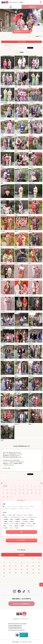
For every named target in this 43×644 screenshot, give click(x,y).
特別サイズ (6, 524)
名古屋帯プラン (25, 519)
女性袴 (11, 521)
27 (36, 493)
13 (19, 489)
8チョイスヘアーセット (22, 515)
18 (40, 489)
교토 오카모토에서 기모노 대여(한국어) (17, 630)
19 (3, 493)
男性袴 (32, 519)
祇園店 (21, 506)
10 (7, 489)
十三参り (10, 526)
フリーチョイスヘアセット (32, 517)
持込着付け (23, 524)
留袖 (34, 524)
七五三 (29, 524)
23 (19, 493)
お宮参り (6, 528)
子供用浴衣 (17, 521)
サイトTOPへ (21, 540)
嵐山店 (27, 509)
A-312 (12, 528)
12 (15, 489)
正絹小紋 (17, 526)
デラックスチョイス (30, 526)
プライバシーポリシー (25, 619)
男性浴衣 (32, 521)
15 (28, 489)
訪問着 (6, 521)
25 (28, 493)
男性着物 (6, 519)
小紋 (10, 515)
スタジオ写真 (25, 521)
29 (3, 497)
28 (40, 493)
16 (32, 489)
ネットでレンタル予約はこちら (22, 604)
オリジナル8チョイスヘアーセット (18, 517)
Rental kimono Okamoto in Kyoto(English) (17, 624)
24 (24, 493)
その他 (17, 528)
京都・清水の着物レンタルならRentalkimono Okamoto (22, 642)
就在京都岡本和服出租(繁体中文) (15, 628)
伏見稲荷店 (21, 509)
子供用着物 (17, 519)
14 (24, 489)
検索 (22, 532)
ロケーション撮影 (15, 524)
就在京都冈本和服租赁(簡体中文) (15, 626)
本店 (10, 506)
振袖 (11, 519)
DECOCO (31, 515)
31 (11, 497)
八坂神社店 (32, 506)
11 (11, 489)
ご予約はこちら (32, 7)
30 (7, 497)
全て (5, 506)
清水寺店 (15, 506)
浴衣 (14, 515)
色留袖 (22, 526)
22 (15, 493)
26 (32, 493)
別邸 (26, 506)
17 (36, 489)
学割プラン (6, 517)
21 (11, 493)
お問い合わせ (16, 619)
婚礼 (5, 526)
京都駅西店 (14, 509)
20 (7, 493)
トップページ (30, 36)
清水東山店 (7, 509)
